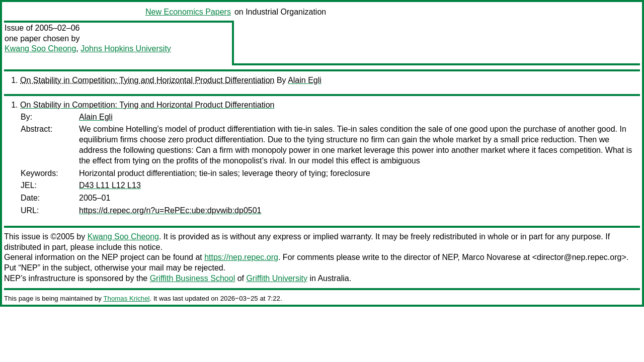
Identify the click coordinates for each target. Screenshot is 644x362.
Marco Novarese (491, 257)
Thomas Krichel (126, 298)
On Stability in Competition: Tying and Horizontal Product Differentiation (147, 80)
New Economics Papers (188, 12)
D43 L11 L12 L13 (110, 185)
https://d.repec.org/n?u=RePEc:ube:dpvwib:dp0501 (170, 210)
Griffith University (277, 278)
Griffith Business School (193, 278)
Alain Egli (305, 80)
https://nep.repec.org (241, 257)
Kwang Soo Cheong (40, 49)
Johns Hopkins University (126, 49)
